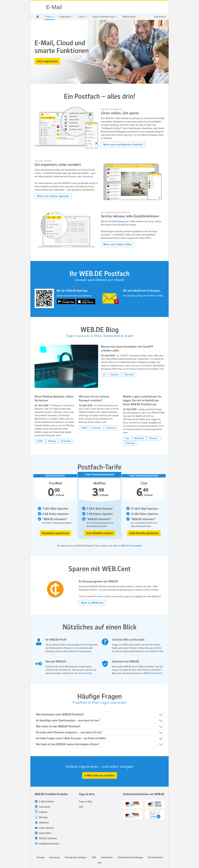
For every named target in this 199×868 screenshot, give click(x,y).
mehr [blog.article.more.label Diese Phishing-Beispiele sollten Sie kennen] (58, 435)
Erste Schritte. (86, 673)
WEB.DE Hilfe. (157, 651)
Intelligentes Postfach (49, 844)
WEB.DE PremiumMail (131, 546)
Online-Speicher (47, 828)
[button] (47, 61)
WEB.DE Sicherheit (48, 838)
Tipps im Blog (85, 801)
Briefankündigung (117, 221)
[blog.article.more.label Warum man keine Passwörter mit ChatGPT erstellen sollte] (66, 366)
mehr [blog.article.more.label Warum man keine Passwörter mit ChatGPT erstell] (162, 369)
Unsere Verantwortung (105, 17)
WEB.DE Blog (129, 17)
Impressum (55, 857)
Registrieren (160, 17)
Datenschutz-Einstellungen (130, 857)
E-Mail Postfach (46, 801)
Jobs (99, 863)
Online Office (45, 833)
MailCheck (44, 823)
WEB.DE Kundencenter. (81, 651)
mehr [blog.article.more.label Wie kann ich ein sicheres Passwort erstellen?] (104, 422)
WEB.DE (38, 7)
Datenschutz (107, 857)
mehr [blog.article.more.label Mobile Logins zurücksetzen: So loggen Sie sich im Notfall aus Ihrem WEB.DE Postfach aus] (125, 433)
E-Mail (54, 7)
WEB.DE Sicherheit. (153, 673)
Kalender (72, 176)
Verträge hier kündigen (76, 857)
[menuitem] (38, 17)
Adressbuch (88, 176)
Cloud (83, 17)
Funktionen (66, 17)
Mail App (43, 817)
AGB (94, 857)
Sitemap (40, 857)
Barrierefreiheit (155, 857)
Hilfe (81, 807)
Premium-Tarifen (103, 596)
